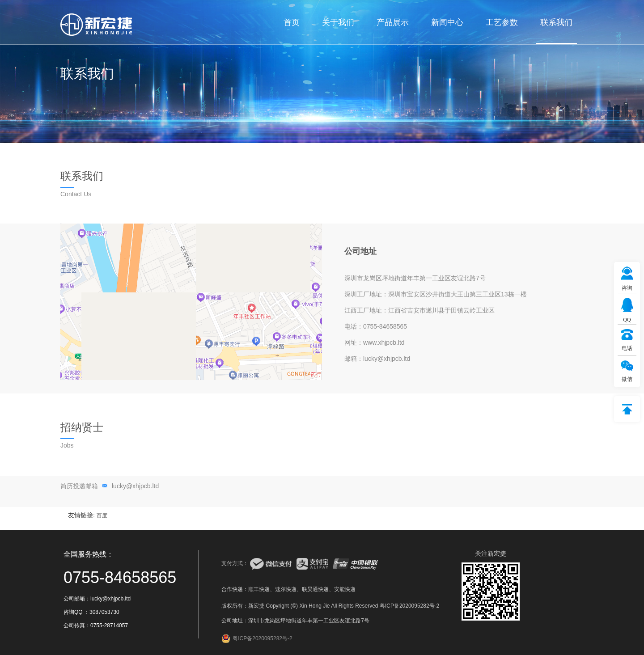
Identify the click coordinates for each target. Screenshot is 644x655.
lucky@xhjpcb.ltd (135, 486)
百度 (102, 516)
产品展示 (393, 22)
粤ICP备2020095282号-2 (409, 606)
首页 (292, 22)
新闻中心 (447, 22)
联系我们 (556, 22)
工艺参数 (502, 22)
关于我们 (338, 22)
